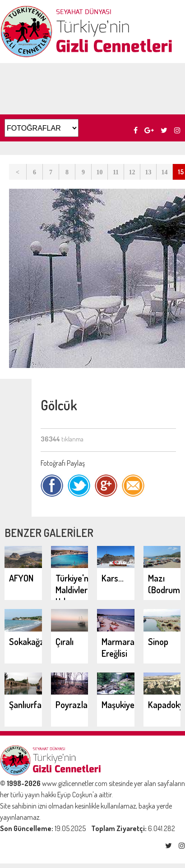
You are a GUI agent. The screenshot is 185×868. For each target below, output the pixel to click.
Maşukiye (118, 704)
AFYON (21, 578)
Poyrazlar (73, 704)
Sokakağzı (28, 641)
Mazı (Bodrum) (166, 584)
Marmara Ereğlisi (118, 647)
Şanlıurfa (25, 704)
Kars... (113, 578)
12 (132, 172)
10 (100, 172)
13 (148, 172)
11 (116, 172)
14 (165, 172)
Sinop (158, 641)
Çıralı (65, 641)
